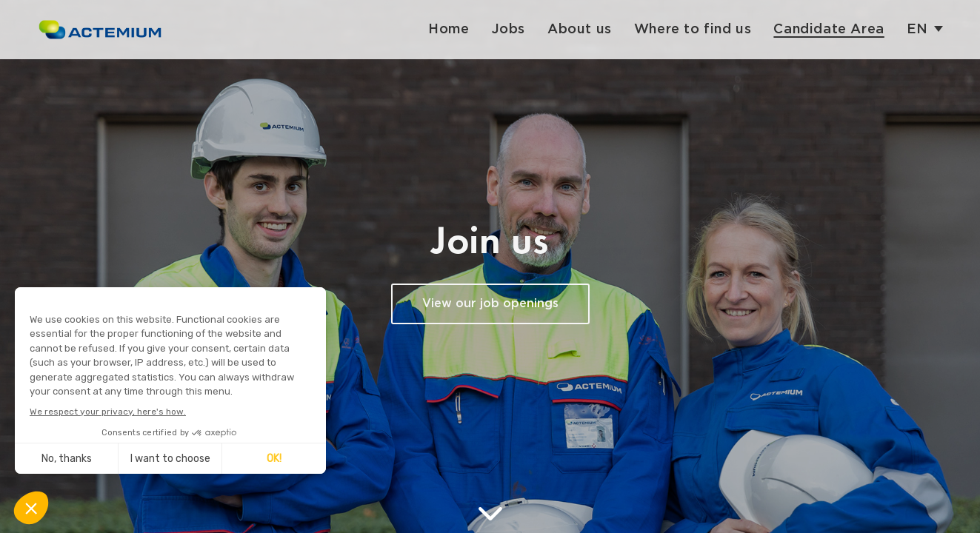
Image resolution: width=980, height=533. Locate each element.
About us (580, 29)
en (917, 29)
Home (449, 29)
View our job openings (490, 304)
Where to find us (693, 29)
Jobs (509, 29)
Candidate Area (829, 29)
